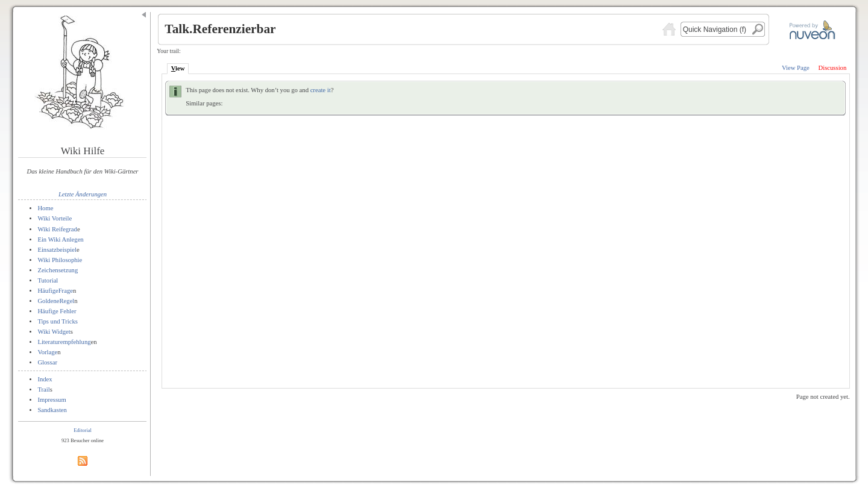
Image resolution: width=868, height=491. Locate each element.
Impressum (52, 400)
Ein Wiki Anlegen (60, 239)
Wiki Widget (54, 332)
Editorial (83, 430)
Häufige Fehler (57, 311)
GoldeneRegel (56, 301)
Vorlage (47, 352)
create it (321, 90)
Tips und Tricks (58, 321)
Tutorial (48, 280)
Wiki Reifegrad (57, 229)
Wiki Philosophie (60, 260)
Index (45, 379)
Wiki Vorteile (55, 218)
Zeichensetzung (58, 270)
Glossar (47, 362)
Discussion (832, 68)
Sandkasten (52, 410)
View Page (796, 68)
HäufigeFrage (55, 291)
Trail (43, 389)
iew (178, 68)
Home (45, 208)
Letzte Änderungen (83, 194)
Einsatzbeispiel (57, 250)
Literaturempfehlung (64, 342)
